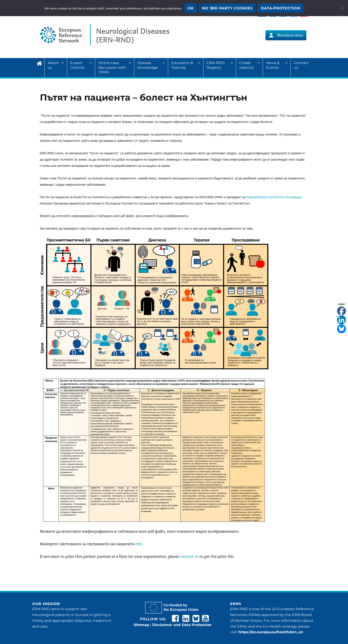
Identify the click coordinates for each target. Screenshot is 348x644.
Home (41, 63)
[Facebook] (342, 311)
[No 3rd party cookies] (342, 8)
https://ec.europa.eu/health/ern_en (270, 632)
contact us (189, 556)
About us (53, 65)
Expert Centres (77, 65)
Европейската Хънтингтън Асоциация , (274, 197)
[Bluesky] (342, 329)
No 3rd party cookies (227, 8)
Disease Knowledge (148, 65)
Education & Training (182, 65)
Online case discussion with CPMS (112, 68)
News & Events (273, 65)
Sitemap (141, 625)
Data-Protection (281, 8)
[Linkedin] (342, 320)
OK (191, 8)
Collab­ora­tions (246, 65)
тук (139, 544)
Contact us (301, 65)
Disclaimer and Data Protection (182, 625)
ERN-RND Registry (216, 65)
